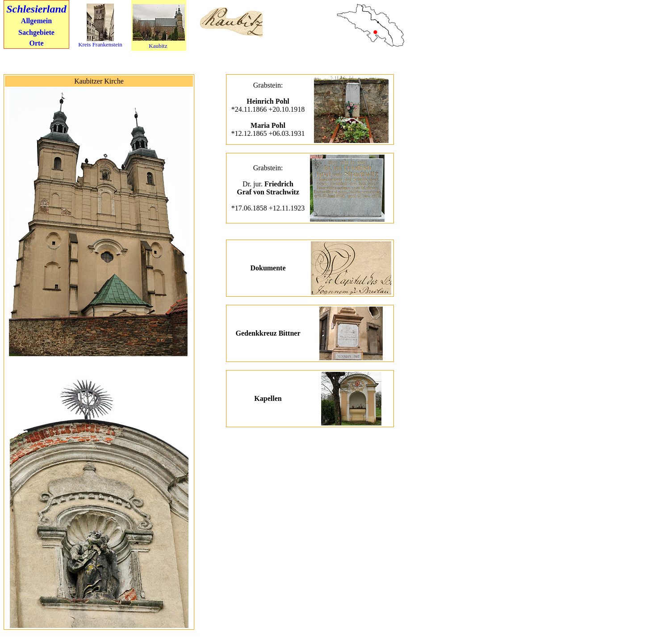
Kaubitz (158, 46)
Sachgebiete (36, 32)
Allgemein (36, 21)
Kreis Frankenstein (100, 44)
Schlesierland (36, 9)
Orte (37, 43)
